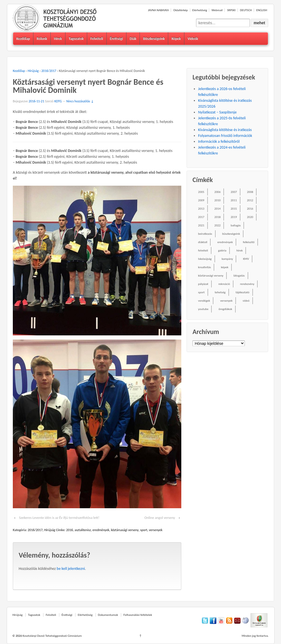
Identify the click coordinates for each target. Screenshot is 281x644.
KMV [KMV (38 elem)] (246, 259)
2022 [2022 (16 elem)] (218, 225)
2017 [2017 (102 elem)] (201, 217)
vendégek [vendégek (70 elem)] (204, 301)
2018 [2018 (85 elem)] (218, 217)
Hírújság (33, 71)
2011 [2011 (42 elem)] (234, 200)
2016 (70, 530)
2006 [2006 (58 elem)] (218, 192)
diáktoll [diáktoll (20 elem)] (203, 242)
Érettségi (116, 39)
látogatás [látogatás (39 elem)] (239, 276)
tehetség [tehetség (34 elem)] (220, 292)
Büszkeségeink (154, 39)
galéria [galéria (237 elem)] (222, 250)
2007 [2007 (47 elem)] (234, 192)
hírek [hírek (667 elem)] (240, 250)
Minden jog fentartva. (255, 636)
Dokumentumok (108, 615)
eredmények (101, 530)
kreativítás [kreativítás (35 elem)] (204, 267)
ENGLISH (262, 10)
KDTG (58, 101)
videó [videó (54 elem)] (246, 301)
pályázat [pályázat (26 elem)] (203, 284)
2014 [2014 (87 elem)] (218, 209)
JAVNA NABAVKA (158, 10)
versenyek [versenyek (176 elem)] (226, 301)
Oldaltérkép (180, 10)
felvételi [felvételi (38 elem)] (203, 250)
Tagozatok (76, 39)
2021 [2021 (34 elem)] (201, 225)
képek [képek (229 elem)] (225, 267)
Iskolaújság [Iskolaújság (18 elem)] (205, 259)
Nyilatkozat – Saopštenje (217, 112)
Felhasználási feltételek (138, 615)
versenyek (156, 530)
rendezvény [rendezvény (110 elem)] (247, 284)
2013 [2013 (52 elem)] (201, 209)
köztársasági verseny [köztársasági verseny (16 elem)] (211, 276)
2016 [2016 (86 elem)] (250, 209)
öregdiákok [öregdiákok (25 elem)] (225, 309)
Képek (176, 39)
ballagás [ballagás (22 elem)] (236, 225)
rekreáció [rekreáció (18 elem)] (224, 284)
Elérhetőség (200, 10)
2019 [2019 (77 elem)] (234, 217)
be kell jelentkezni (71, 569)
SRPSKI (231, 10)
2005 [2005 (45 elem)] (201, 192)
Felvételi (97, 39)
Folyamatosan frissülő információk (225, 136)
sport (144, 530)
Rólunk (42, 39)
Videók (193, 39)
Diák (133, 39)
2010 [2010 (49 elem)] (218, 200)
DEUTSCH (246, 10)
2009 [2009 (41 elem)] (201, 200)
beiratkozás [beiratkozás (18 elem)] (205, 234)
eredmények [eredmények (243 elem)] (225, 242)
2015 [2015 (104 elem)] (234, 209)
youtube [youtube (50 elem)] (203, 309)
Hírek (58, 39)
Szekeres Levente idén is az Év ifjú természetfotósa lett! (59, 518)
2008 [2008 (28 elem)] (250, 192)
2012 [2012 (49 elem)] (250, 200)
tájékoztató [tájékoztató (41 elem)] (243, 292)
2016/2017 (49, 71)
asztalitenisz (83, 530)
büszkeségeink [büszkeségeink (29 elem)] (231, 234)
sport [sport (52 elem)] (201, 292)
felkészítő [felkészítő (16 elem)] (249, 242)
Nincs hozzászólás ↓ (80, 101)
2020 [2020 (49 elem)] (250, 217)
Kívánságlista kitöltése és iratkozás (225, 130)
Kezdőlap (23, 39)
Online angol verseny (160, 518)
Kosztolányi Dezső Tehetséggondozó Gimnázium (52, 636)
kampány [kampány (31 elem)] (227, 259)
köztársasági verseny (125, 530)
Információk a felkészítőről (219, 141)
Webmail (217, 10)
